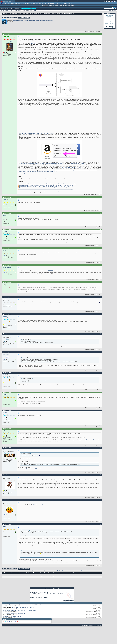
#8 (101, 297)
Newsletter (47, 1)
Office (61, 3)
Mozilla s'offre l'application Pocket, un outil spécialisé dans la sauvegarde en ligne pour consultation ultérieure (46, 187)
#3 (101, 213)
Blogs (36, 1)
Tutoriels (26, 1)
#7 (101, 282)
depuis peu (33, 43)
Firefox (30, 14)
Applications (45, 5)
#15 (101, 428)
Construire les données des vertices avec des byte (14, 613)
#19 (101, 524)
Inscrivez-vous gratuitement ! (29, 9)
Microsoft (33, 3)
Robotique (61, 7)
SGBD (57, 3)
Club (68, 1)
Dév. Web (41, 3)
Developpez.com (92, 625)
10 (97, 211)
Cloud (22, 3)
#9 (101, 314)
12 (97, 195)
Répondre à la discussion (10, 17)
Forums (20, 1)
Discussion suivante (58, 577)
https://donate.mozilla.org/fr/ (40, 505)
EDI (46, 3)
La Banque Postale (38, 599)
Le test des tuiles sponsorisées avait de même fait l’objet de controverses (36, 133)
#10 (101, 334)
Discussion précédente (47, 577)
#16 (101, 448)
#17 (101, 475)
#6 (101, 265)
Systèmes (70, 3)
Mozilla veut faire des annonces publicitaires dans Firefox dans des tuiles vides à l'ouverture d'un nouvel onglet (46, 189)
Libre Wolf (50, 270)
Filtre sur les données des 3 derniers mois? (12, 616)
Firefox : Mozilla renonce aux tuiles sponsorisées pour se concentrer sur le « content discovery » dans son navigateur (48, 188)
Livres (74, 7)
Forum (6, 14)
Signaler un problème (24, 17)
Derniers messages (5, 10)
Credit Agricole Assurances (41, 594)
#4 (101, 229)
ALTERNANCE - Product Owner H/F (40, 592)
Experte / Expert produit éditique (39, 598)
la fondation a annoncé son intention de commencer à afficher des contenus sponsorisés (42, 164)
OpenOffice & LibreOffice (65, 5)
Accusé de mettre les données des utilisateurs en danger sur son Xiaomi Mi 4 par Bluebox (23, 605)
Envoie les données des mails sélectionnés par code (22, 608)
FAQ (32, 1)
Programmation (51, 3)
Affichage (98, 32)
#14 (101, 410)
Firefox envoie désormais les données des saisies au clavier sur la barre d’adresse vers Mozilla (33, 20)
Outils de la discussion (90, 32)
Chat (40, 1)
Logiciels (39, 7)
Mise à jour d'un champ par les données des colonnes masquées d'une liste (19, 611)
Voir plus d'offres (69, 601)
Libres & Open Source (54, 5)
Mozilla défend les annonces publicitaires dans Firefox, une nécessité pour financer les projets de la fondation (46, 185)
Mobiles (65, 3)
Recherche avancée (112, 10)
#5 (101, 248)
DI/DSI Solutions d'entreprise (14, 3)
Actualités (17, 571)
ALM (28, 3)
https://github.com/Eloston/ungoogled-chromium (88, 440)
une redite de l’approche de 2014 (79, 164)
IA (25, 3)
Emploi (53, 1)
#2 (101, 197)
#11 (101, 352)
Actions (11, 10)
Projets (73, 5)
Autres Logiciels (18, 14)
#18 (101, 500)
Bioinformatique (68, 7)
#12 (101, 373)
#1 (101, 34)
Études (59, 1)
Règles (35, 10)
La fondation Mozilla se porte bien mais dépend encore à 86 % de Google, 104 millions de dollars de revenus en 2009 (48, 184)
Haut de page (98, 625)
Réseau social (17, 10)
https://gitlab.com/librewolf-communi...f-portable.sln (30, 469)
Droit (64, 1)
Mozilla (24, 174)
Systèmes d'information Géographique (50, 7)
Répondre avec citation (89, 195)
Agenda (28, 10)
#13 (101, 392)
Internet (25, 14)
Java (37, 3)
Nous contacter (85, 625)
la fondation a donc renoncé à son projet (72, 168)
